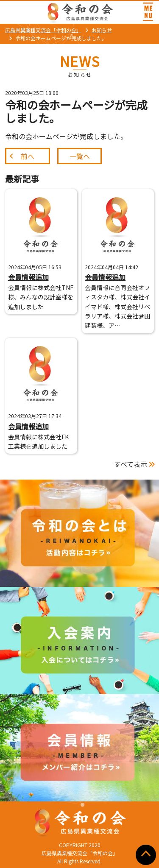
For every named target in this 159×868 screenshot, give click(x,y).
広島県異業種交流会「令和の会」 (43, 30)
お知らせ (102, 30)
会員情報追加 (28, 277)
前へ (28, 156)
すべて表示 (131, 464)
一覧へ (80, 156)
